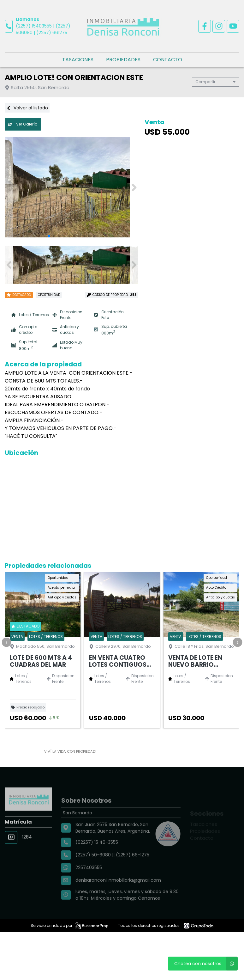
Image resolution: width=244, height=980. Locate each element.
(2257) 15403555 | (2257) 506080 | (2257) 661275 (43, 29)
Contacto (168, 60)
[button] (134, 187)
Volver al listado (27, 108)
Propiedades (123, 60)
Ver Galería (23, 124)
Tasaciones (78, 60)
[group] (71, 187)
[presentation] (6, 642)
